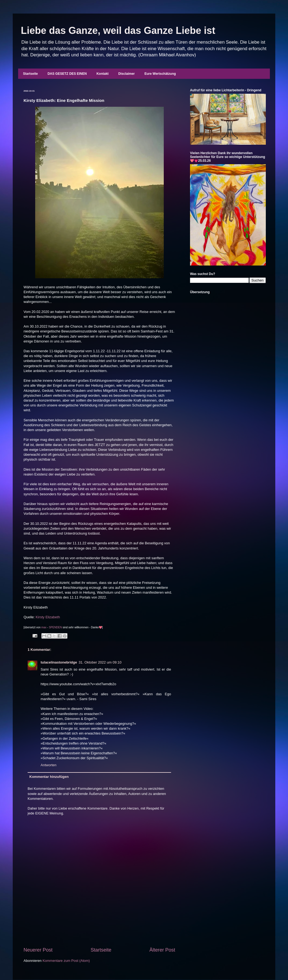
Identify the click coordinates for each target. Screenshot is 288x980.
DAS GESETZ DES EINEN (67, 74)
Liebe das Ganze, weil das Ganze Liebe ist (118, 30)
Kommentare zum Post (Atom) (66, 961)
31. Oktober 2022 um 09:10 (100, 662)
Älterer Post (162, 950)
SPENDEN (55, 627)
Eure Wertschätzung (160, 74)
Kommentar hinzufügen (49, 777)
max (44, 627)
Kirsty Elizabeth (48, 617)
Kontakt (102, 74)
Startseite (30, 74)
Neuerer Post (38, 950)
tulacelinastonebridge (59, 662)
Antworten (49, 765)
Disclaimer (127, 74)
